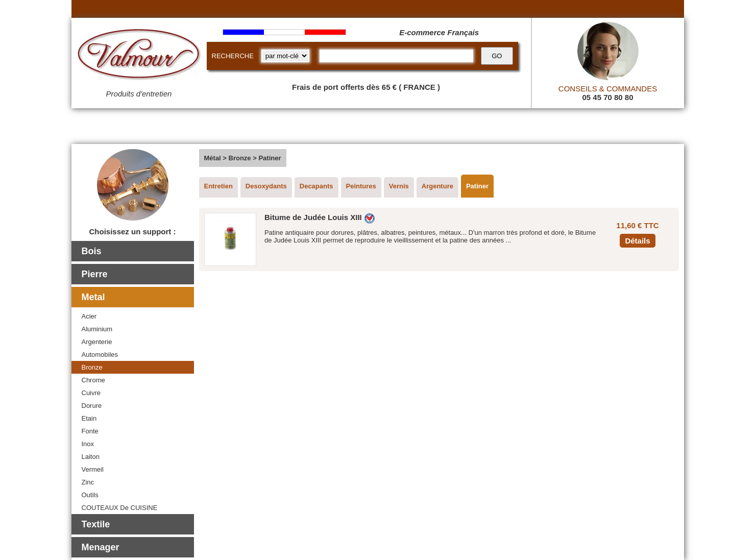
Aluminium (97, 329)
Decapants (316, 186)
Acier (89, 316)
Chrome (93, 380)
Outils (90, 495)
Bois (92, 251)
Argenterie (97, 342)
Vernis (399, 186)
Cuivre (91, 393)
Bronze (92, 367)
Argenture (437, 186)
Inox (88, 444)
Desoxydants (266, 186)
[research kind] (285, 56)
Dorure (92, 406)
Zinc (88, 482)
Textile (96, 524)
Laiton (91, 457)
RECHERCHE (233, 56)
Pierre (95, 274)
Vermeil (93, 469)
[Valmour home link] (139, 56)
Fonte (90, 431)
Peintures (361, 186)
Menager (101, 547)
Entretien (218, 186)
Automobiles (100, 355)
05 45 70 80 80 (607, 97)
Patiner (477, 186)
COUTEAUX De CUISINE (120, 508)
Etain (89, 418)
